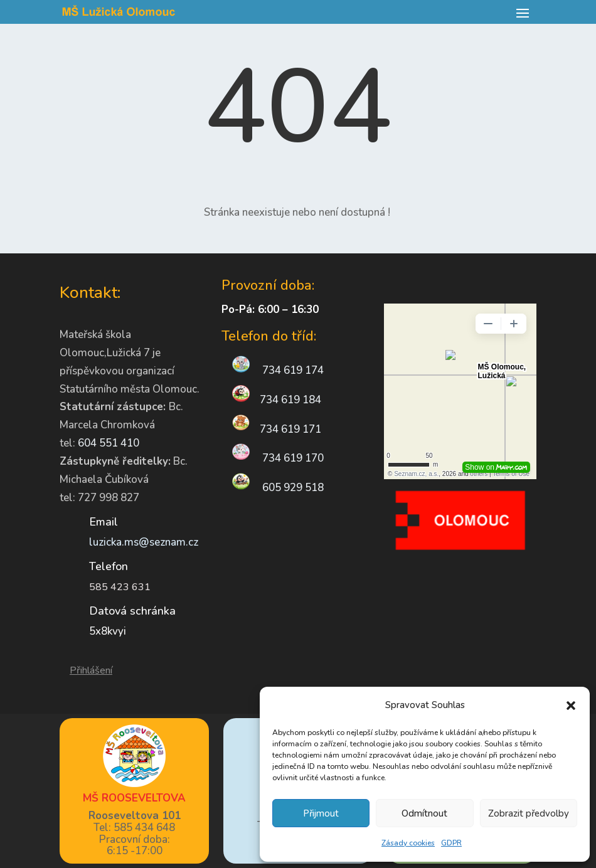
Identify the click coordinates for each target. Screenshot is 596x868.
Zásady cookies (408, 843)
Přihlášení (91, 670)
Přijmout (321, 813)
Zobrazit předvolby (529, 813)
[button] (571, 706)
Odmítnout (424, 813)
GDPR (451, 843)
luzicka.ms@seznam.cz (144, 542)
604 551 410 (109, 443)
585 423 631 (120, 587)
